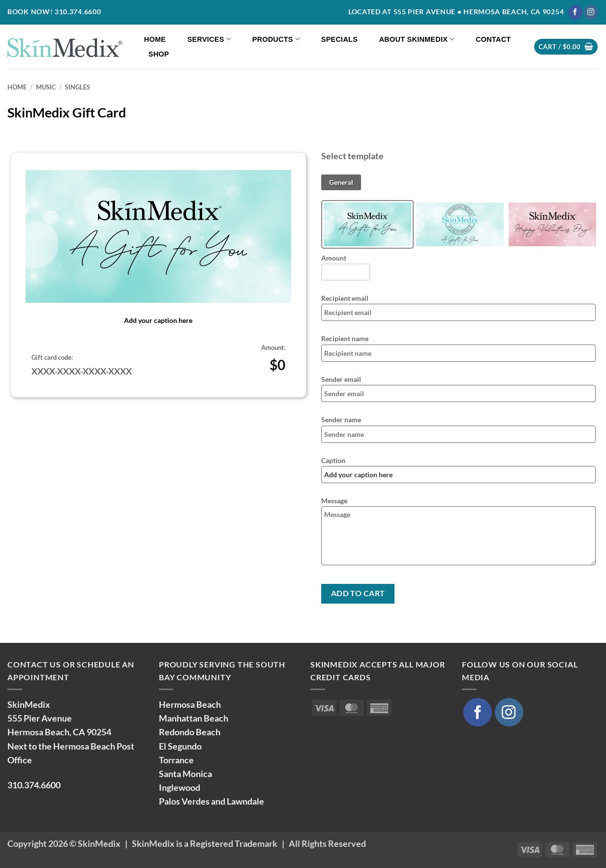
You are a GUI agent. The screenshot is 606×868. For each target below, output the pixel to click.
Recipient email (345, 298)
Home (155, 39)
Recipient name (345, 338)
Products (276, 39)
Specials (339, 39)
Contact (493, 39)
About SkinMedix (417, 39)
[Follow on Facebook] (575, 12)
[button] (566, 47)
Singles (77, 87)
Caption (333, 460)
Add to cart (358, 593)
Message (334, 501)
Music (46, 87)
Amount (334, 258)
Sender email (341, 379)
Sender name (341, 420)
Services (209, 39)
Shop (159, 54)
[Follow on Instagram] (591, 12)
